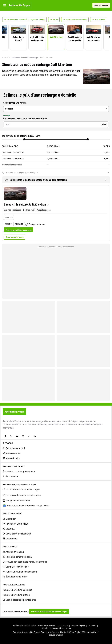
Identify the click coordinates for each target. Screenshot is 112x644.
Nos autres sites (12, 514)
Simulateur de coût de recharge (24, 58)
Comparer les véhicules (16, 567)
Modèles (9, 224)
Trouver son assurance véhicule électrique (25, 562)
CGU (69, 628)
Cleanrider (9, 519)
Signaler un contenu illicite (52, 628)
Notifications (63, 626)
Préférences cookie (47, 626)
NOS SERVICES (10, 547)
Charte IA (92, 626)
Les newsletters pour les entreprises (22, 495)
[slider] (24, 139)
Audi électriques (44, 210)
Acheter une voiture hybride (16, 595)
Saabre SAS (80, 632)
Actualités (19, 224)
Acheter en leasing (13, 552)
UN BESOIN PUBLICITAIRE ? (16, 612)
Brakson (59, 635)
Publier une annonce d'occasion (20, 572)
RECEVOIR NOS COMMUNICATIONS (19, 484)
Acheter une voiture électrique (17, 590)
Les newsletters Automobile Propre (21, 490)
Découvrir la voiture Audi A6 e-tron (27, 204)
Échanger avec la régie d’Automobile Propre (49, 611)
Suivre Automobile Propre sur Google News (26, 506)
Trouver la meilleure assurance (19, 230)
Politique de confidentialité (24, 626)
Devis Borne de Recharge (17, 534)
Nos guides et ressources (17, 501)
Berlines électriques (12, 210)
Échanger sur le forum (15, 577)
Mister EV (9, 529)
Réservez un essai (101, 5)
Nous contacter (12, 453)
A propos (8, 443)
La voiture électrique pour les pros (19, 600)
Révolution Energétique (16, 524)
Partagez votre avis (35, 224)
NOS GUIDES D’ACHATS (14, 585)
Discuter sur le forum (15, 237)
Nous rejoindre (11, 458)
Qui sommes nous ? (14, 448)
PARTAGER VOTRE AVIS (14, 466)
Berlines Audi (29, 210)
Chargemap (10, 539)
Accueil (5, 58)
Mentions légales (78, 626)
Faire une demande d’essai (17, 557)
